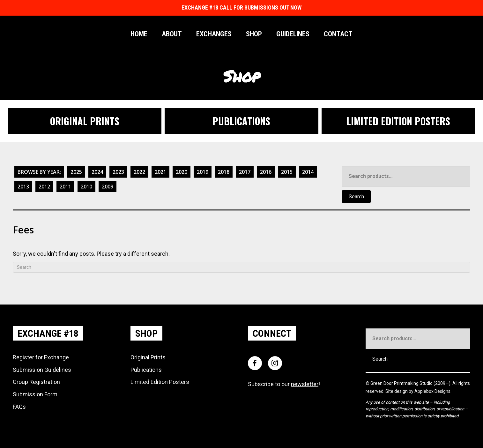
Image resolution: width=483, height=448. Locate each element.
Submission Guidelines (42, 370)
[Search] (241, 267)
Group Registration (36, 382)
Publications (146, 370)
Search (356, 197)
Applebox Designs (432, 391)
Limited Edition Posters (160, 382)
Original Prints (148, 357)
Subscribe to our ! (284, 384)
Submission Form (35, 394)
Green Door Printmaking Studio (402, 383)
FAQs (19, 407)
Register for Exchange (41, 357)
